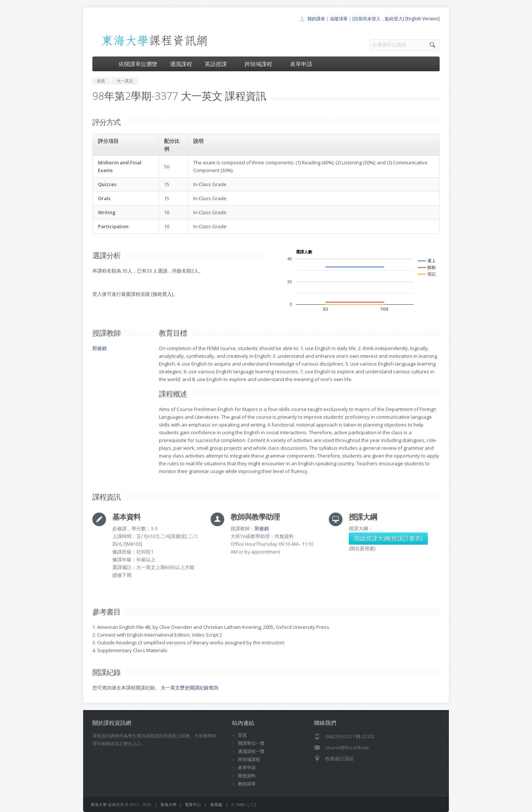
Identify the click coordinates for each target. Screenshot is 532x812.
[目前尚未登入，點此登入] (378, 19)
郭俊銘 (100, 348)
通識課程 (181, 64)
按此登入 (162, 294)
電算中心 (193, 804)
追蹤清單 (339, 19)
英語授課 (218, 64)
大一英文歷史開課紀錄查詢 (190, 688)
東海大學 (99, 804)
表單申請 (301, 64)
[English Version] (422, 19)
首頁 (242, 735)
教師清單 (247, 784)
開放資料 (247, 776)
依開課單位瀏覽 (138, 64)
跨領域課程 (261, 64)
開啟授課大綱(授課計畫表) (388, 538)
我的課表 (316, 19)
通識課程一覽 (251, 751)
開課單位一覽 (251, 743)
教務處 (216, 804)
